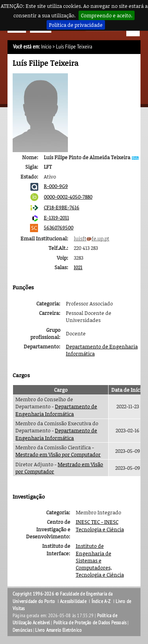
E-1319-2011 (56, 218)
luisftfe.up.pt (92, 238)
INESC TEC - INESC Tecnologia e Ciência (100, 525)
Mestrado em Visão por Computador (58, 454)
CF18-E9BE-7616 (62, 207)
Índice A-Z (101, 601)
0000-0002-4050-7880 (68, 197)
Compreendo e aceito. (107, 15)
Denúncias (22, 630)
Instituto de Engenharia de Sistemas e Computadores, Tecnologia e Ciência (100, 560)
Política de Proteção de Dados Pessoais (90, 623)
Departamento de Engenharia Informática (56, 410)
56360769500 (59, 227)
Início (46, 47)
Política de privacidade (76, 25)
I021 (78, 267)
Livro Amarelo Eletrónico (58, 630)
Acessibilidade (73, 601)
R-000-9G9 (56, 186)
